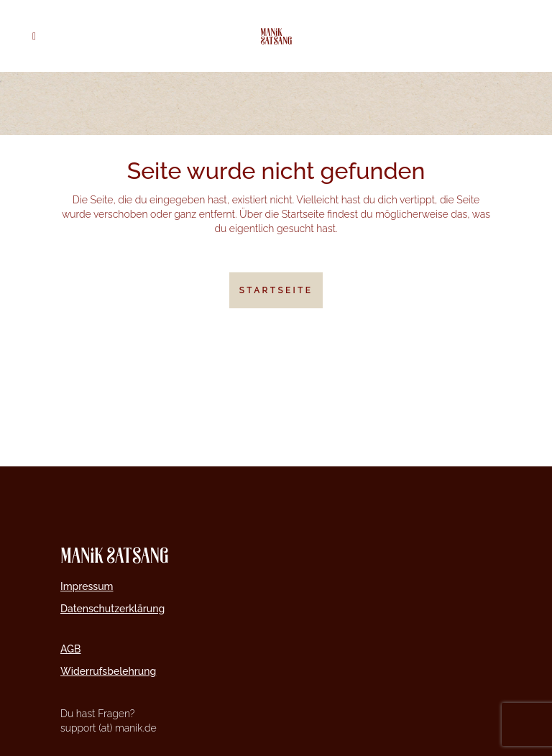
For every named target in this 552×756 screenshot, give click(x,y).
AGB (71, 649)
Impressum (87, 586)
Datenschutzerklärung (112, 609)
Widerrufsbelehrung (108, 671)
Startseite (276, 290)
